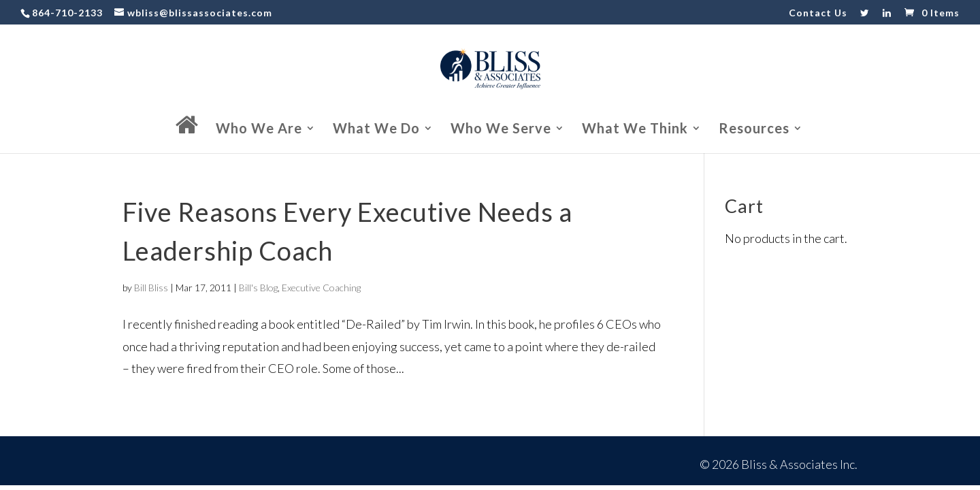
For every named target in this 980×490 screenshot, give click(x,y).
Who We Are (259, 130)
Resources (754, 130)
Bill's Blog (258, 288)
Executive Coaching (321, 288)
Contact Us (818, 13)
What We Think (635, 130)
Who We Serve (501, 130)
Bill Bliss (151, 288)
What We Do (376, 130)
